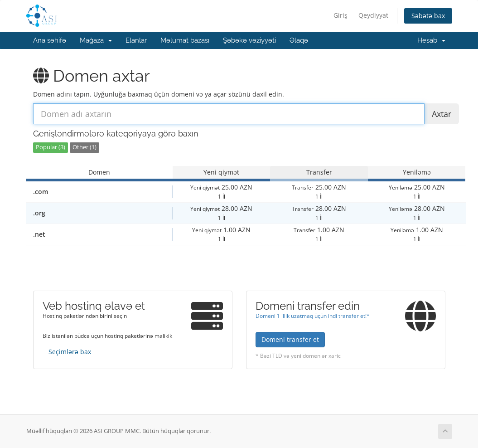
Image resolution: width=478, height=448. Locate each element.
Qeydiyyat (373, 15)
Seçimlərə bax (70, 352)
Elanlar (136, 40)
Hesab (431, 40)
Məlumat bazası (185, 40)
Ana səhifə (50, 40)
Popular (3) (51, 147)
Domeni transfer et (290, 339)
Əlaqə (299, 40)
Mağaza (96, 40)
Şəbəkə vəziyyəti (249, 40)
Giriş (340, 15)
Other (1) (84, 147)
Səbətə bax (428, 16)
